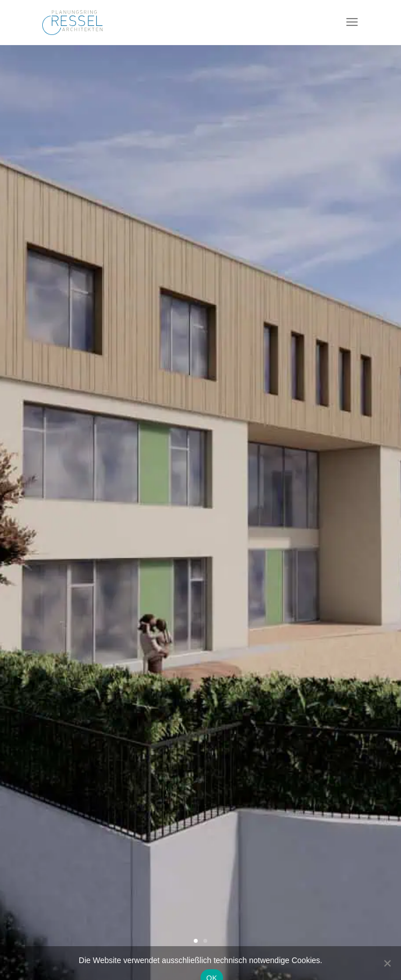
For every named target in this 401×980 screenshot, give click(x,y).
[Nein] (387, 963)
